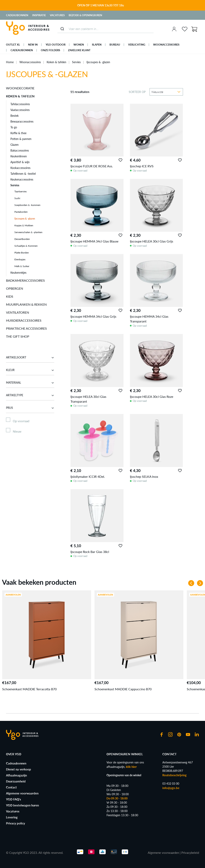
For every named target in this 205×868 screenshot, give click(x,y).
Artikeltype (30, 395)
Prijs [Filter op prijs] (30, 408)
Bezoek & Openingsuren (85, 15)
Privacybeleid (190, 853)
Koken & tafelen (56, 62)
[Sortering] (166, 92)
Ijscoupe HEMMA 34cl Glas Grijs (93, 316)
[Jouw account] (174, 29)
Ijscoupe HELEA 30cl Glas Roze (152, 397)
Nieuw (17, 431)
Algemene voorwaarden (22, 793)
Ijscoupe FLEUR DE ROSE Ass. (92, 166)
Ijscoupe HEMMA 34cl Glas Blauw (94, 241)
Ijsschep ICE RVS (142, 166)
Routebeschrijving (174, 775)
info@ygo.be (171, 788)
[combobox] (106, 29)
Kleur (30, 370)
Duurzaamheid (16, 781)
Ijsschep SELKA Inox (144, 476)
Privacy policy (16, 823)
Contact (11, 787)
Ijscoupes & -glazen (98, 62)
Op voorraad (21, 421)
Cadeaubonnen (17, 15)
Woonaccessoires (30, 62)
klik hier (131, 767)
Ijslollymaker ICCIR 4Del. (88, 476)
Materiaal (30, 383)
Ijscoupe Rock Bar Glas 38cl (90, 552)
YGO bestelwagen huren (22, 805)
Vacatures (57, 15)
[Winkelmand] (194, 29)
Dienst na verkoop (19, 769)
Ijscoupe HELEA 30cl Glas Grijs (152, 241)
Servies (76, 62)
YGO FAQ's (14, 799)
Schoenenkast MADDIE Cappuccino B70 (123, 689)
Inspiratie (39, 15)
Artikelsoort (30, 357)
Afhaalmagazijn (16, 775)
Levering (12, 817)
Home (10, 62)
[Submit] (62, 29)
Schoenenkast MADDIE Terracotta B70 (29, 689)
